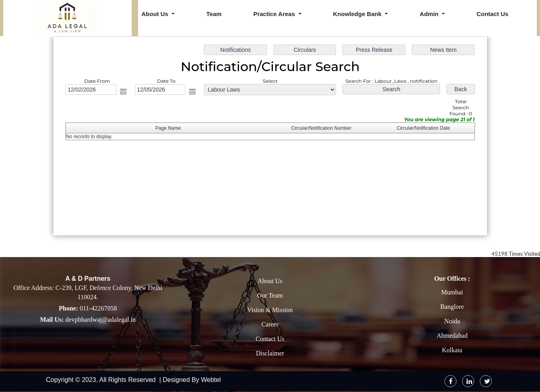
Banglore (452, 307)
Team (214, 14)
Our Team (270, 295)
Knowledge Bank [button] (358, 14)
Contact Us (492, 14)
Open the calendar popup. (124, 92)
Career (270, 324)
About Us (270, 281)
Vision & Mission (270, 310)
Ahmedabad (452, 336)
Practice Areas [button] (275, 14)
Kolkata (452, 350)
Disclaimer (270, 353)
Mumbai (452, 292)
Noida (452, 321)
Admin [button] (430, 14)
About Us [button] (156, 14)
